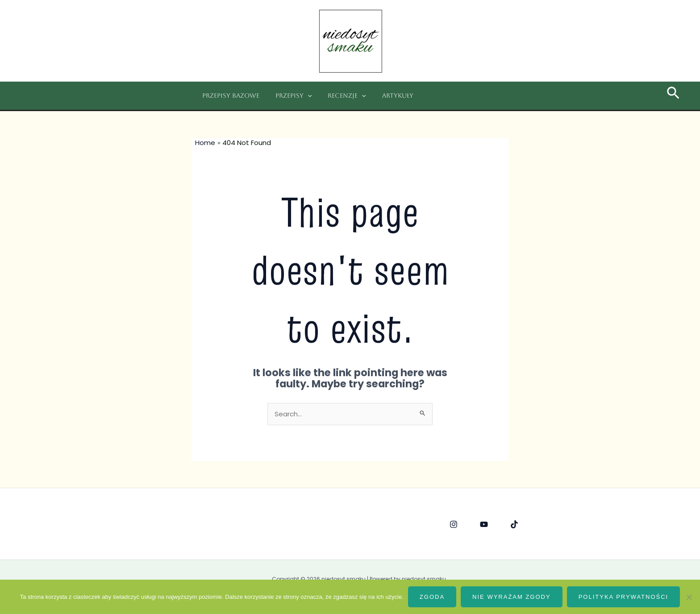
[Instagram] (454, 524)
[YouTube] (484, 524)
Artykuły (385, 95)
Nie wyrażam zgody (512, 597)
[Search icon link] (673, 96)
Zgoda (432, 597)
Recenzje (338, 96)
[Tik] (514, 524)
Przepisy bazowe (229, 95)
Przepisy (288, 96)
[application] (302, 96)
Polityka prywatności (624, 597)
